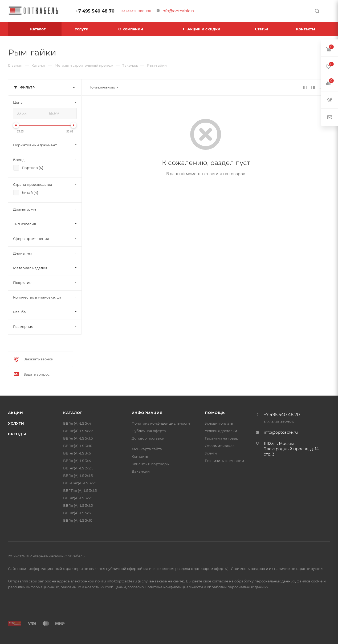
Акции (16, 413)
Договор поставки (148, 438)
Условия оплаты (219, 423)
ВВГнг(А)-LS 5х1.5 (78, 438)
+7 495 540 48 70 (95, 11)
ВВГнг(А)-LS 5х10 (78, 520)
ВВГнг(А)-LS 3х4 (77, 461)
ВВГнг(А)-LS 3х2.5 (78, 498)
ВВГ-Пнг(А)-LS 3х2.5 (80, 483)
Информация (147, 413)
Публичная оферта (149, 431)
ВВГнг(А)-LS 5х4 (77, 423)
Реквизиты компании (224, 461)
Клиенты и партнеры (150, 464)
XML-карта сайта (147, 449)
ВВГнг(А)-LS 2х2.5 (78, 468)
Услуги (16, 423)
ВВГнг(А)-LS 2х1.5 (78, 476)
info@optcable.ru (178, 11)
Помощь (215, 413)
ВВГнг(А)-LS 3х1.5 (78, 505)
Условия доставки (221, 431)
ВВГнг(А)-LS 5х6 (77, 513)
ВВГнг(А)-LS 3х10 (78, 446)
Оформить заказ (220, 446)
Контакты (140, 456)
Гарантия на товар (222, 438)
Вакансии (141, 471)
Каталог (73, 413)
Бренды (17, 434)
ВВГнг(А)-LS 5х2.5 (78, 431)
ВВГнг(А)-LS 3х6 (77, 453)
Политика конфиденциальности (161, 423)
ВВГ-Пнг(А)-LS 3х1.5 (80, 490)
